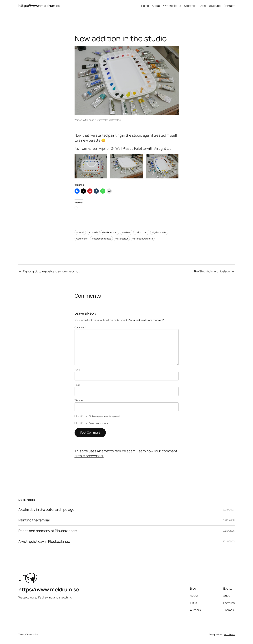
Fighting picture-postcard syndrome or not (51, 271)
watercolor (102, 120)
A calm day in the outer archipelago (46, 510)
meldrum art (141, 232)
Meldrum (90, 120)
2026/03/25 (229, 531)
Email (77, 385)
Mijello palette (159, 232)
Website (79, 400)
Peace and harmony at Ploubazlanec (48, 531)
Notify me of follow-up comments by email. (99, 416)
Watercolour (115, 120)
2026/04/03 (229, 510)
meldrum (126, 232)
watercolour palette (143, 239)
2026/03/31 (229, 520)
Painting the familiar (34, 520)
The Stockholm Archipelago (212, 271)
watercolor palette (101, 239)
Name (78, 370)
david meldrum (110, 232)
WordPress (229, 634)
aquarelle (93, 232)
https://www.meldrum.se (39, 6)
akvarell (80, 232)
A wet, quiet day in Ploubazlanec (44, 542)
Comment (80, 327)
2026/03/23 (229, 541)
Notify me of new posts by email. (94, 423)
